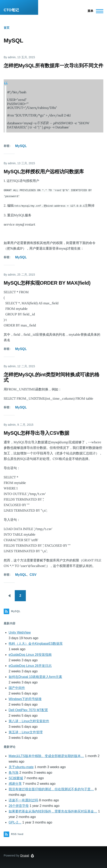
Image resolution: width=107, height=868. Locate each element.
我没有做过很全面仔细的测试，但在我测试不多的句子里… (51, 789)
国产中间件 (17, 687)
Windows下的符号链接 (25, 698)
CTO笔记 (11, 10)
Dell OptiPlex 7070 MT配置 (28, 709)
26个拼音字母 (19, 805)
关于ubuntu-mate (21, 766)
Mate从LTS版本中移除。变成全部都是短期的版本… (46, 755)
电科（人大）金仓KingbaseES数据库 (36, 643)
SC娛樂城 (16, 777)
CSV (33, 574)
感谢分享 (15, 783)
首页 (7, 28)
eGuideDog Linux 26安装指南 (30, 654)
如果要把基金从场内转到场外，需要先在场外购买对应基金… (53, 811)
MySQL (21, 146)
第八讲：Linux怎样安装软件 (29, 720)
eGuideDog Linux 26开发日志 (30, 665)
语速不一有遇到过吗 (23, 800)
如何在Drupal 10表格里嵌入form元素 (35, 676)
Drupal (25, 855)
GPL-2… (15, 822)
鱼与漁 (14, 772)
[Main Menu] (94, 11)
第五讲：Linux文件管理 (26, 732)
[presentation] (46, 123)
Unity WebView (20, 632)
